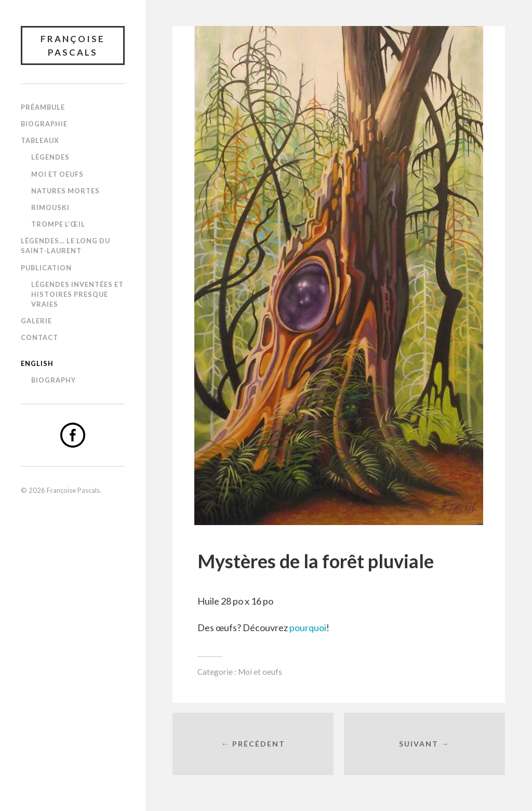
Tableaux (40, 140)
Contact (39, 337)
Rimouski (50, 207)
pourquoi (308, 627)
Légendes (50, 157)
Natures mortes (65, 191)
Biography (54, 380)
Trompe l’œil (58, 224)
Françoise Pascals (73, 45)
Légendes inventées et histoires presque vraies (77, 294)
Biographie (44, 124)
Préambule (43, 107)
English (37, 363)
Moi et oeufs (57, 174)
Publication (46, 268)
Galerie (36, 321)
